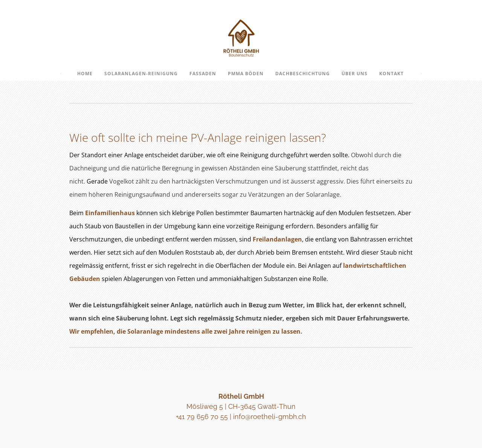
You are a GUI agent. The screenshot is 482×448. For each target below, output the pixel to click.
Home (85, 74)
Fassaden (203, 74)
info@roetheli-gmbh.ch (270, 417)
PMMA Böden (246, 74)
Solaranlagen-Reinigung (141, 74)
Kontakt (391, 74)
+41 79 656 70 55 (202, 417)
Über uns (355, 74)
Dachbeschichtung (303, 74)
